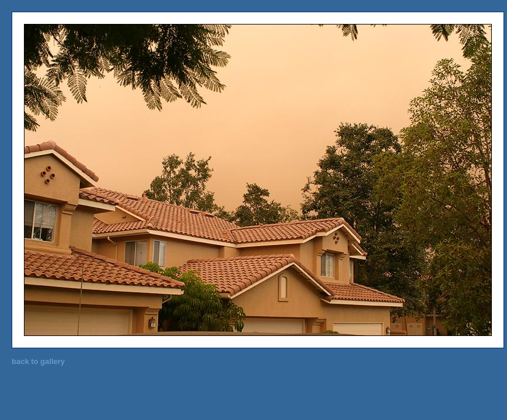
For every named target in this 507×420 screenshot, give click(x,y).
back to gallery (38, 361)
